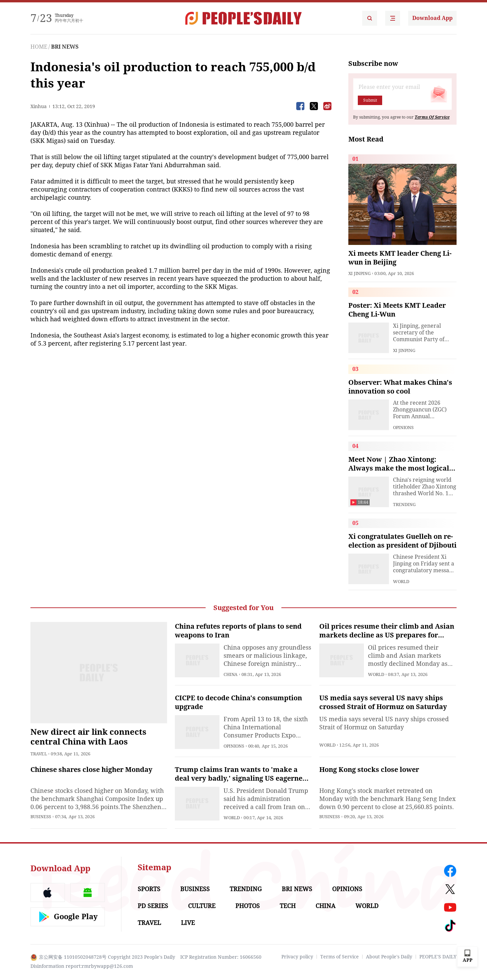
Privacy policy (297, 957)
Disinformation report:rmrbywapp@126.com (82, 966)
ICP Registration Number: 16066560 (221, 957)
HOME (39, 47)
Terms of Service (340, 957)
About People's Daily (389, 957)
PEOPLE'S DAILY (438, 957)
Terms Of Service (432, 117)
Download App (432, 18)
